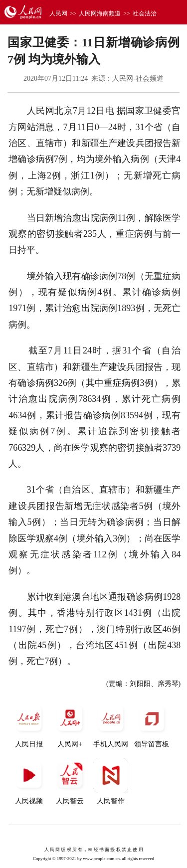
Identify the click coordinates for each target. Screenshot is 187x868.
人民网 (58, 13)
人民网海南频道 (100, 13)
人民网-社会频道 (138, 79)
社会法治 (145, 13)
